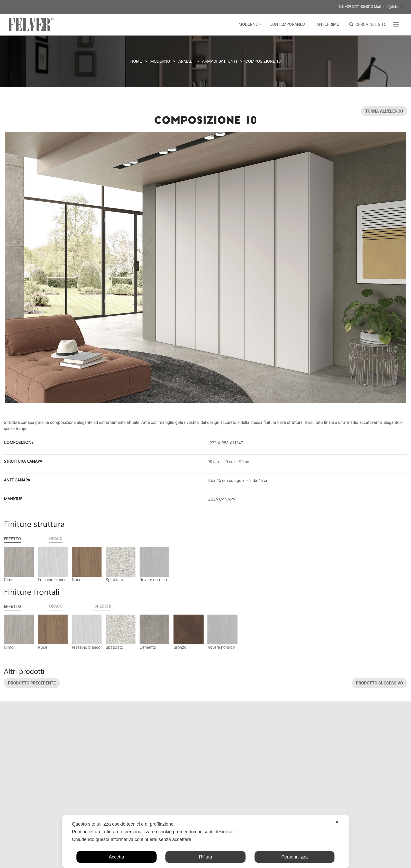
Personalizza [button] (294, 857)
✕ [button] (337, 822)
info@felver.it (393, 7)
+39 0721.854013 (359, 7)
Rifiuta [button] (205, 857)
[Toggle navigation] (396, 25)
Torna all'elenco (384, 111)
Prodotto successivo (380, 683)
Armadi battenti (220, 61)
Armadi (186, 61)
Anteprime (328, 24)
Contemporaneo (287, 24)
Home (136, 61)
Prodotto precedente (32, 683)
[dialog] (205, 842)
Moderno (248, 24)
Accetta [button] (116, 857)
